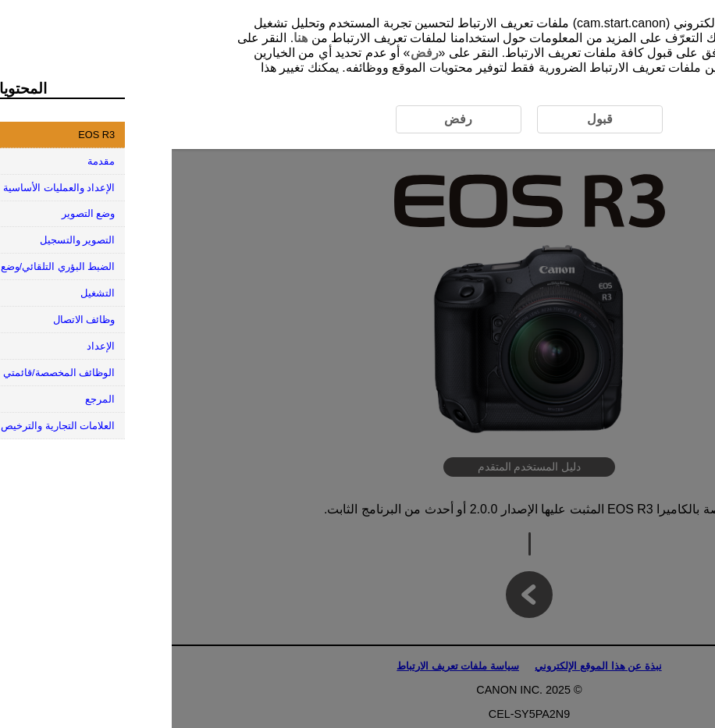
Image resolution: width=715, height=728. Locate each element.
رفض (253, 53)
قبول (633, 53)
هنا (129, 38)
